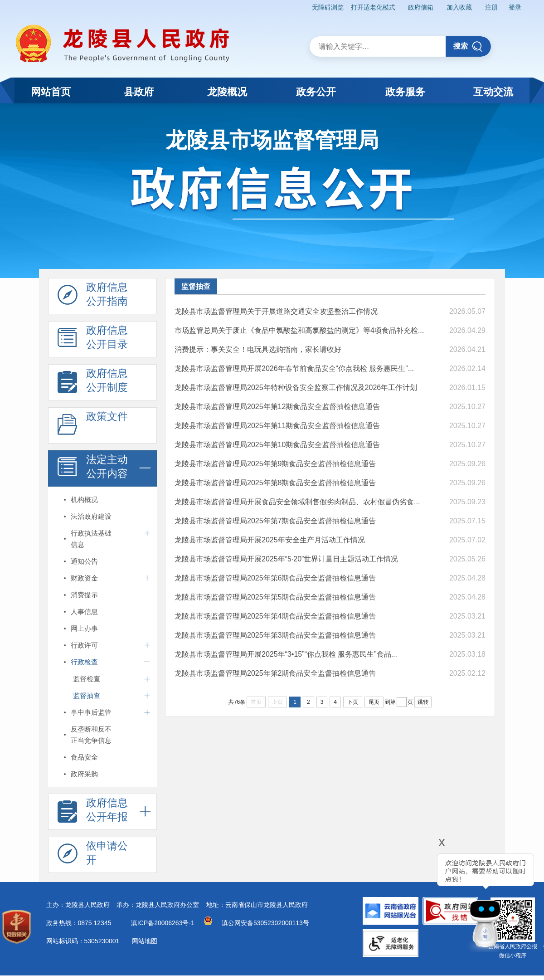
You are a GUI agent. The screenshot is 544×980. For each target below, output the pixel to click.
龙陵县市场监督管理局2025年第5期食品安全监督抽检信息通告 (275, 597)
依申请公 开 (93, 855)
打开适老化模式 (373, 7)
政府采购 (84, 774)
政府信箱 (421, 7)
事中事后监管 (91, 712)
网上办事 (84, 628)
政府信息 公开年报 (93, 812)
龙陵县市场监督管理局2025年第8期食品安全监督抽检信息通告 (275, 483)
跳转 (423, 702)
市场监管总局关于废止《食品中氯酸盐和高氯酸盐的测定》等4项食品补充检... (299, 330)
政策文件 (93, 426)
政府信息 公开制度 (93, 383)
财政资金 (84, 578)
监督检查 (87, 679)
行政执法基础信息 (91, 539)
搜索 (468, 46)
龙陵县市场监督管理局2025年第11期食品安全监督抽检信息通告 (277, 426)
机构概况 (84, 500)
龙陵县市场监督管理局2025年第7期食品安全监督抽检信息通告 (275, 521)
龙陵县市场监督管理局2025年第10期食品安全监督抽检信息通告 (277, 445)
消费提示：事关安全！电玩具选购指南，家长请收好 (258, 349)
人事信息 (84, 612)
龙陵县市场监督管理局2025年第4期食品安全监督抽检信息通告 (275, 616)
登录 (515, 7)
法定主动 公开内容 (93, 469)
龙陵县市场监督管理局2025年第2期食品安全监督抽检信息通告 (275, 673)
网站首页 (51, 92)
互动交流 (493, 92)
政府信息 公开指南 (93, 297)
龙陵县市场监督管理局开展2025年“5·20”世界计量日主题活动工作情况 (286, 559)
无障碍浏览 (328, 7)
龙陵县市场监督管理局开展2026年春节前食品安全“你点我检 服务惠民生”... (294, 368)
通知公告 (84, 561)
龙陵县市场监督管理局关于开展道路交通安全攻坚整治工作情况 (276, 311)
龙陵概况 (227, 92)
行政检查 (84, 662)
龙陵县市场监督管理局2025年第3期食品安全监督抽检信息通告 (275, 635)
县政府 (139, 92)
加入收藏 (459, 7)
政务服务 (405, 92)
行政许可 (84, 645)
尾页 (374, 702)
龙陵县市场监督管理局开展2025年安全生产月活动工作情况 (270, 540)
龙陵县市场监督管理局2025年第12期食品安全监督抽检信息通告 (277, 407)
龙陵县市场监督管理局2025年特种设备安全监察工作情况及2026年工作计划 (296, 388)
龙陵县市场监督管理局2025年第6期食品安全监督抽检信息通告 (275, 578)
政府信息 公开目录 (93, 340)
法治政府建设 (91, 516)
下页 (353, 702)
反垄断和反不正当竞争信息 (91, 735)
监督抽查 (87, 695)
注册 (491, 7)
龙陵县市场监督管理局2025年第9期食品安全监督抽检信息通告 (275, 464)
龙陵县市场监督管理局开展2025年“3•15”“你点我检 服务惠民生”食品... (286, 654)
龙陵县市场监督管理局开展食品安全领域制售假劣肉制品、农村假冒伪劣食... (297, 502)
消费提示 (84, 595)
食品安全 (84, 757)
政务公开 (316, 92)
